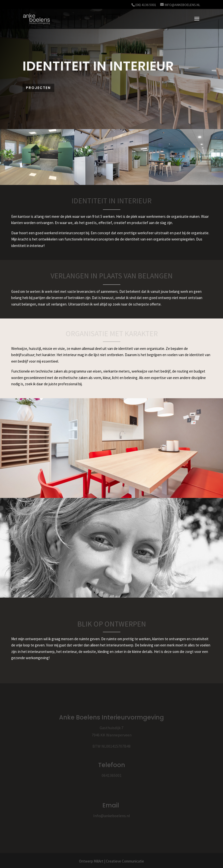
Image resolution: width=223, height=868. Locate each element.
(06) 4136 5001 (146, 5)
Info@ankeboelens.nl (112, 816)
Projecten (38, 88)
